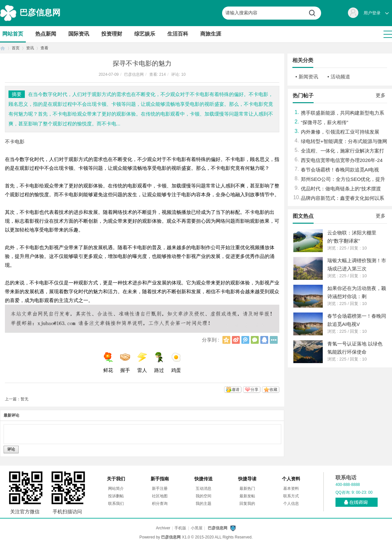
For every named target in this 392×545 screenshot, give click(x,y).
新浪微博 (236, 340)
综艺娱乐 (145, 34)
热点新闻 (46, 34)
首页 (3, 48)
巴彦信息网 (40, 12)
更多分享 (274, 340)
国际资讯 (79, 34)
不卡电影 (15, 142)
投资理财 (112, 34)
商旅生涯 (211, 34)
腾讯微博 (245, 340)
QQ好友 (264, 340)
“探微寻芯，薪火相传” (325, 122)
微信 (255, 340)
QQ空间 (226, 340)
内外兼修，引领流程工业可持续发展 (340, 132)
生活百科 (178, 34)
